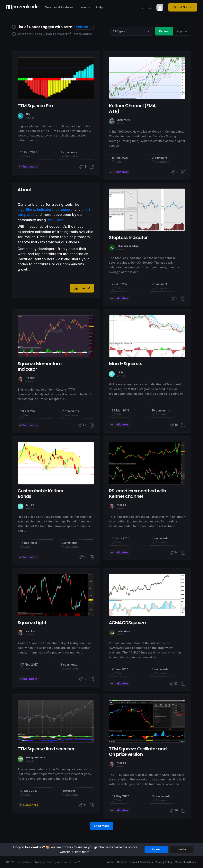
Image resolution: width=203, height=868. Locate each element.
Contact (122, 862)
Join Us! (82, 288)
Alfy (28, 114)
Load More (101, 826)
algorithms (26, 210)
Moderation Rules (185, 862)
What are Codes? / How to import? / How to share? (52, 34)
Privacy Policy (164, 862)
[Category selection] (131, 31)
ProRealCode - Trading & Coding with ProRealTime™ (48, 862)
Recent (164, 31)
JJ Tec (121, 372)
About (111, 862)
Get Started (183, 7)
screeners (64, 210)
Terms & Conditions (141, 862)
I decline (182, 849)
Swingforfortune (35, 758)
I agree (156, 849)
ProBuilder (55, 220)
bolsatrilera (124, 631)
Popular (182, 31)
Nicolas (30, 378)
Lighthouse (124, 120)
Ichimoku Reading (128, 246)
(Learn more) (81, 852)
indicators (45, 210)
